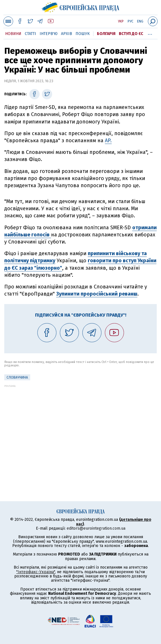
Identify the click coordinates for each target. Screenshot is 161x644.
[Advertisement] (80, 427)
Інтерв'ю (49, 34)
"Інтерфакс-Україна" (36, 572)
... (150, 33)
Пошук (83, 34)
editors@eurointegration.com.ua (96, 528)
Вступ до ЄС (131, 34)
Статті (30, 34)
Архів (67, 34)
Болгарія (106, 34)
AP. (108, 141)
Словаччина (17, 377)
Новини (13, 34)
